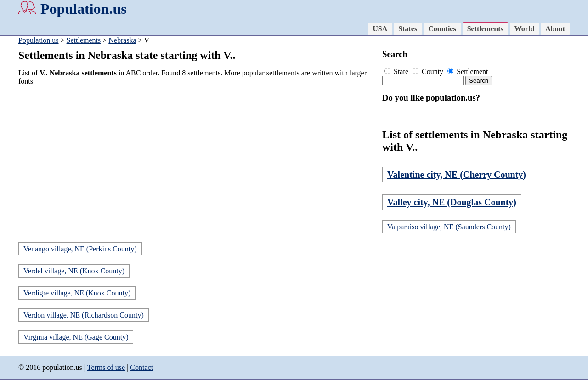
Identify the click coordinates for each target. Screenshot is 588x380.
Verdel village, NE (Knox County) (74, 271)
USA (380, 29)
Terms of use (106, 367)
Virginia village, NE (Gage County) (76, 337)
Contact (141, 367)
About (555, 29)
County (429, 71)
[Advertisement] (198, 157)
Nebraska (122, 40)
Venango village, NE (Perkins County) (80, 249)
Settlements (485, 29)
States (408, 29)
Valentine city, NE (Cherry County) (457, 175)
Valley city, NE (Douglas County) (452, 202)
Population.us (84, 9)
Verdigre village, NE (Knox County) (77, 293)
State (397, 71)
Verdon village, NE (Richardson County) (84, 315)
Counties (442, 29)
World (525, 29)
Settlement (468, 71)
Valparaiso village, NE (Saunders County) (449, 227)
